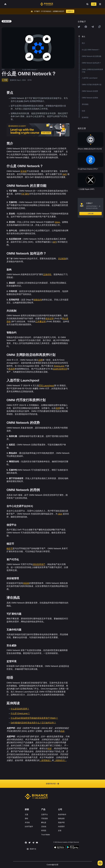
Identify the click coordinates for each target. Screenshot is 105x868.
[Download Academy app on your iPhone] (59, 848)
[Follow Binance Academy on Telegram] (33, 843)
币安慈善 (45, 818)
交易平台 (45, 814)
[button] (100, 4)
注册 (94, 4)
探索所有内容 (52, 784)
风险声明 (61, 823)
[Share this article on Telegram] (93, 27)
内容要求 (61, 827)
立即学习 (70, 11)
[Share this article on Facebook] (86, 27)
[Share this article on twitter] (79, 27)
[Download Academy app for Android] (73, 848)
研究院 (44, 831)
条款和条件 (62, 814)
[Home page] (47, 4)
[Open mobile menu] (100, 4)
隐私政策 (61, 818)
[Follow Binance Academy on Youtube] (37, 843)
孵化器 (44, 823)
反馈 (60, 831)
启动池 (44, 827)
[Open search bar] (87, 4)
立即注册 (91, 214)
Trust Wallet (46, 835)
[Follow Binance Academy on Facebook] (26, 843)
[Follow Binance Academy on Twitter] (30, 843)
